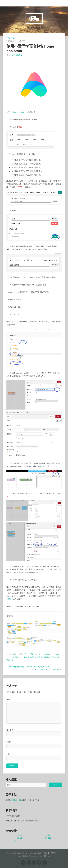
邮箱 (9, 742)
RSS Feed (47, 856)
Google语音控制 (31, 654)
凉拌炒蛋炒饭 (17, 55)
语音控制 (10, 660)
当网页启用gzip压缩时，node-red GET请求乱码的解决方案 (29, 667)
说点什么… (11, 38)
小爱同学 (46, 657)
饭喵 (34, 18)
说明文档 (10, 599)
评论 (9, 699)
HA (39, 654)
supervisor (23, 657)
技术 (15, 654)
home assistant (53, 654)
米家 (58, 657)
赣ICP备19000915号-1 (52, 853)
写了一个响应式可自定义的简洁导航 (47, 669)
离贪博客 (48, 838)
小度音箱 (39, 657)
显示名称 (10, 730)
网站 (8, 754)
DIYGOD (20, 835)
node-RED (15, 657)
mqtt (8, 657)
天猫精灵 (31, 657)
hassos (44, 654)
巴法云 (53, 657)
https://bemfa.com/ (21, 112)
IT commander (20, 841)
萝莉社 (48, 835)
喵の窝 (20, 838)
